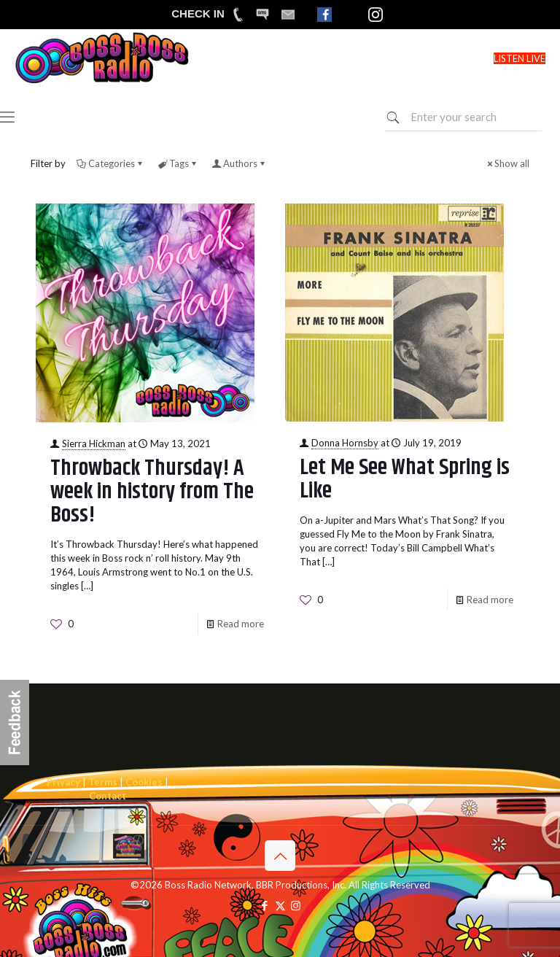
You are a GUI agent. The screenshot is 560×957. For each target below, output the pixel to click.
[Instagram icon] (296, 905)
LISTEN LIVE (520, 58)
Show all (507, 163)
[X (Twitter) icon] (280, 905)
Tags (178, 163)
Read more (241, 624)
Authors (239, 163)
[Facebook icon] (265, 905)
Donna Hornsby (345, 443)
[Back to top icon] (280, 856)
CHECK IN (198, 13)
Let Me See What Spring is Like (405, 479)
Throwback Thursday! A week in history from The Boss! (152, 492)
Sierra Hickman (94, 443)
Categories (110, 163)
